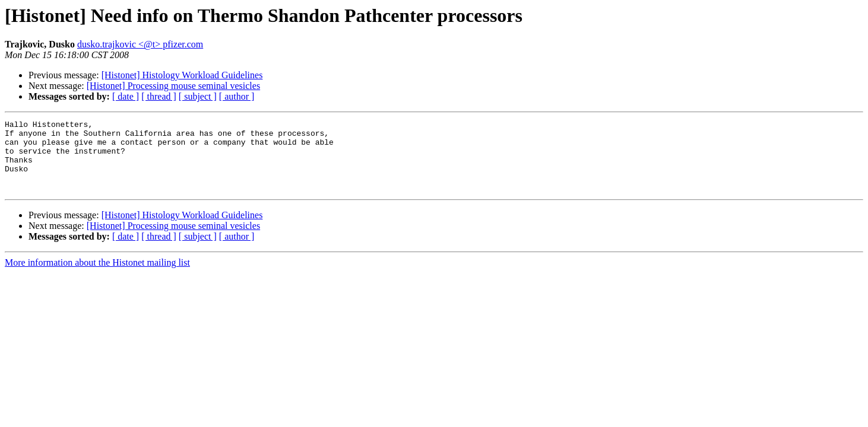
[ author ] (237, 96)
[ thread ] (159, 96)
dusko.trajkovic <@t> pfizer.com (140, 44)
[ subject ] (198, 96)
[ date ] (126, 96)
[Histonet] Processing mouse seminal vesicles (173, 86)
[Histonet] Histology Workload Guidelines (182, 75)
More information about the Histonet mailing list (97, 277)
